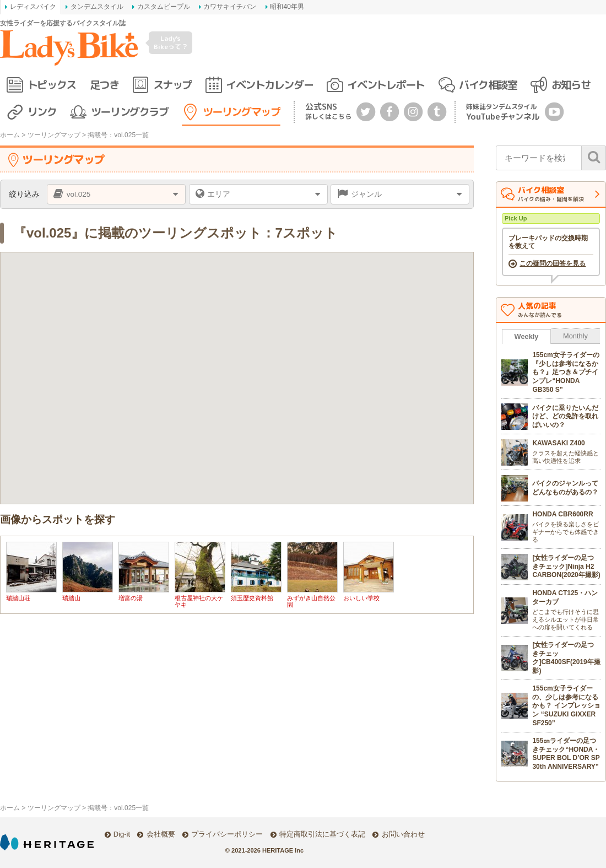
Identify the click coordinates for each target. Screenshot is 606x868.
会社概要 (161, 834)
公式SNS (328, 111)
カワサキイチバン (230, 7)
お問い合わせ (403, 834)
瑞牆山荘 (18, 598)
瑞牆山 (71, 598)
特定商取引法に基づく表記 (322, 834)
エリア (219, 194)
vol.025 (79, 194)
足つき (104, 85)
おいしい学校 (361, 598)
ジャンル (366, 194)
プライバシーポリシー (227, 834)
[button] (333, 328)
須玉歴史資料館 (252, 598)
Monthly (575, 336)
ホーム (10, 135)
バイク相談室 (488, 85)
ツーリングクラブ (129, 112)
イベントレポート (386, 85)
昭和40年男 (287, 7)
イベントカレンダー (269, 85)
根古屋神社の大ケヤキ (199, 601)
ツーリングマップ (241, 112)
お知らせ (571, 85)
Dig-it (122, 834)
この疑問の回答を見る (553, 263)
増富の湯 (131, 598)
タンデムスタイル (97, 7)
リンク (42, 112)
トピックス (52, 85)
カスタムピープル (164, 7)
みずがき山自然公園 (311, 601)
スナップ (172, 85)
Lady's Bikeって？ (171, 42)
